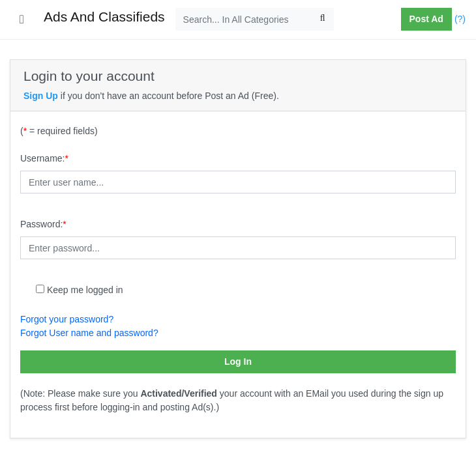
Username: (44, 158)
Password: (43, 224)
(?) (460, 19)
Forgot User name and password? (89, 333)
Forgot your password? (67, 319)
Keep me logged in (85, 290)
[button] (396, 20)
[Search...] (255, 19)
